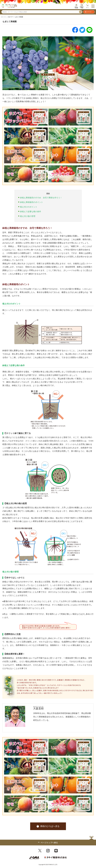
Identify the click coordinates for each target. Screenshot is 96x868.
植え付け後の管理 (28, 216)
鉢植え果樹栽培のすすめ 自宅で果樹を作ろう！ (41, 198)
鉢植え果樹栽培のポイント (31, 202)
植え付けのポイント (29, 207)
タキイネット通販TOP (7, 17)
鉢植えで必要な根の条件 (31, 212)
